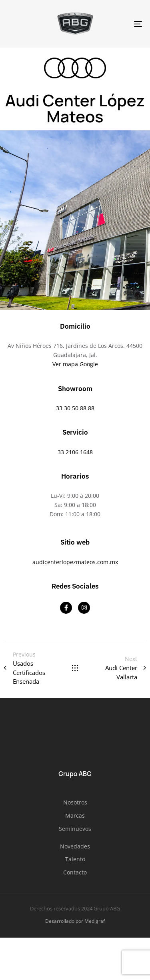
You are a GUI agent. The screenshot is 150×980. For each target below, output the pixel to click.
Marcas (75, 815)
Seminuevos (75, 829)
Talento (75, 859)
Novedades (75, 846)
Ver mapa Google (75, 364)
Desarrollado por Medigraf (75, 921)
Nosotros (75, 802)
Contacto (75, 872)
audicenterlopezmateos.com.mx (75, 562)
